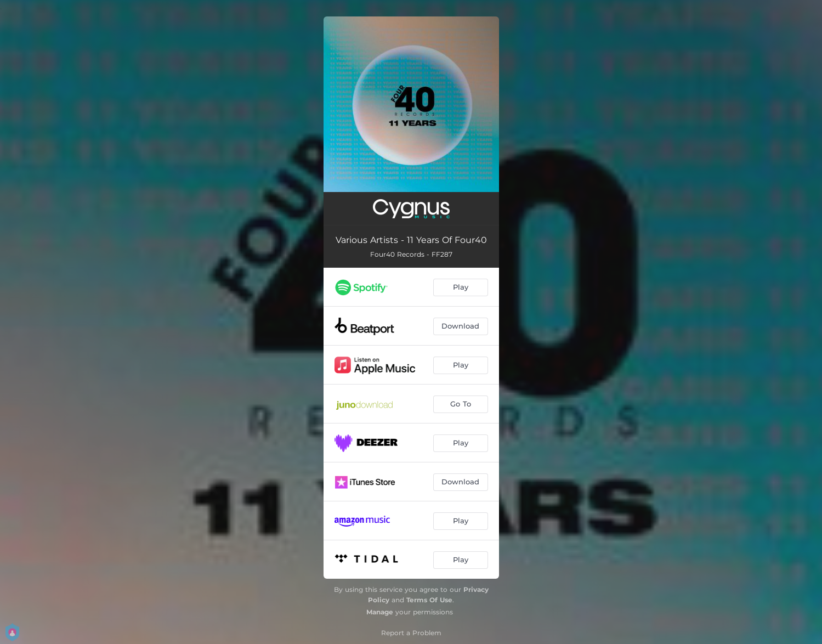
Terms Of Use (429, 600)
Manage (380, 612)
